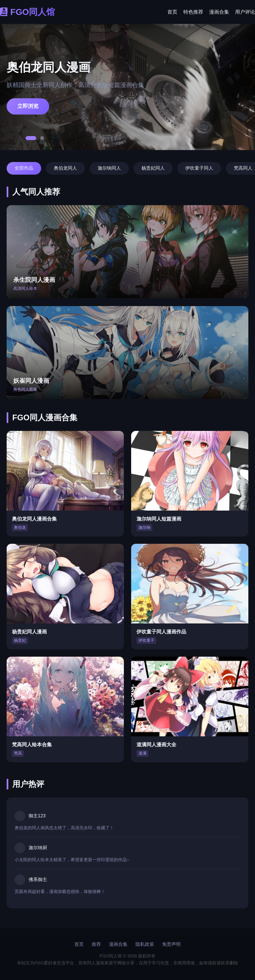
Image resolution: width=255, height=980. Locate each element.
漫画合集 (219, 12)
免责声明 (171, 944)
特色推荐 (193, 12)
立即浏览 (28, 106)
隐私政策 (145, 944)
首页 (172, 12)
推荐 (96, 944)
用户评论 (245, 12)
